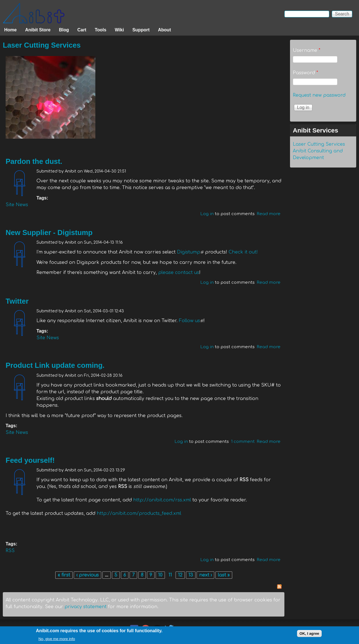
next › (205, 575)
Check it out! (243, 252)
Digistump (190, 252)
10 (160, 575)
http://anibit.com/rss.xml (162, 500)
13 (191, 575)
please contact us (179, 273)
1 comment (243, 442)
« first (64, 575)
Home (10, 30)
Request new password (319, 95)
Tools (101, 30)
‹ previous (88, 575)
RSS (10, 551)
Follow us (191, 321)
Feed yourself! (30, 460)
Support (141, 30)
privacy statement (86, 607)
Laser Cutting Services (42, 45)
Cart (82, 30)
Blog (64, 30)
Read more (269, 214)
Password (305, 73)
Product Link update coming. (55, 365)
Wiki (119, 30)
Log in (207, 214)
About (164, 30)
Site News (17, 205)
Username (307, 50)
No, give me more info (57, 640)
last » (224, 575)
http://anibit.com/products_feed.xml (139, 513)
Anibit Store (38, 30)
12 (180, 575)
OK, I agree (309, 634)
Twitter (17, 301)
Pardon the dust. (34, 161)
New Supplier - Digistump (49, 233)
